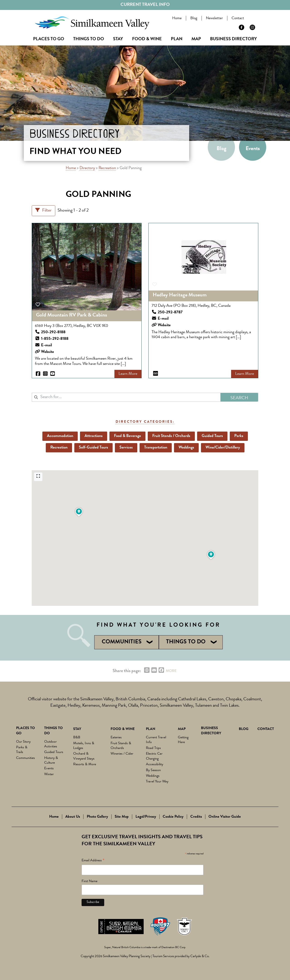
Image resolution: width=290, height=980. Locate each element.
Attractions (94, 436)
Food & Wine (147, 39)
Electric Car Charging (154, 756)
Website (47, 352)
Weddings (186, 448)
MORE (171, 671)
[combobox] (126, 397)
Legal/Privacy (146, 817)
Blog (195, 18)
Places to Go (49, 39)
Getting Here (183, 740)
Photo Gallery (97, 817)
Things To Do (89, 39)
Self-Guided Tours (93, 448)
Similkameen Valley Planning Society (127, 957)
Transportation (156, 448)
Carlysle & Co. (200, 957)
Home (178, 18)
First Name (89, 881)
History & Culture (51, 761)
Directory (87, 168)
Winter (49, 775)
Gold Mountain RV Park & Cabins (71, 315)
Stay (118, 39)
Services (126, 448)
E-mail (46, 345)
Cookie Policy (173, 817)
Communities (25, 758)
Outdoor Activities (51, 744)
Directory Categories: (145, 422)
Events (253, 149)
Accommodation (60, 436)
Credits (196, 817)
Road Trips (153, 748)
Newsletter (215, 18)
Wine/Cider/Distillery (223, 448)
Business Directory (233, 39)
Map (196, 39)
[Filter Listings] (43, 211)
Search (258, 19)
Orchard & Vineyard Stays (84, 756)
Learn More (128, 374)
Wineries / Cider (122, 754)
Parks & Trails (22, 750)
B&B (77, 738)
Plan (177, 39)
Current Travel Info (145, 5)
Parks (239, 436)
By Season (153, 770)
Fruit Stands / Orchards (171, 436)
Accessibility (155, 765)
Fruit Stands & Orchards (121, 746)
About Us (73, 817)
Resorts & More (85, 765)
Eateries (116, 738)
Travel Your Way (157, 782)
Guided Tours (212, 436)
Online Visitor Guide (225, 817)
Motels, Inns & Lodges (84, 746)
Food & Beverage (127, 436)
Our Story (23, 742)
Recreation (107, 168)
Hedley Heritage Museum (180, 295)
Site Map (122, 817)
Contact (239, 18)
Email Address (93, 861)
